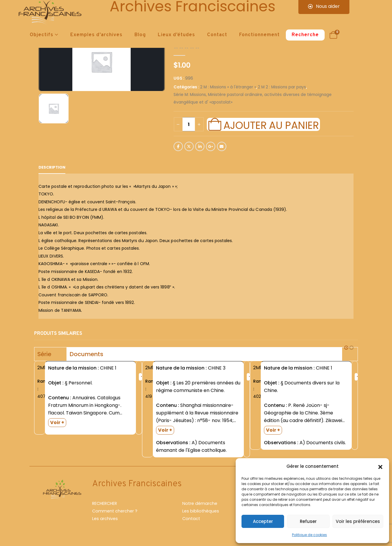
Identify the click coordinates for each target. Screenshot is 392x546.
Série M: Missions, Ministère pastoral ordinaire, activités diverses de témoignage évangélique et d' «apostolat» (253, 98)
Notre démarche (200, 503)
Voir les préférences (358, 521)
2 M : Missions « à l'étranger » (228, 87)
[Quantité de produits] (189, 124)
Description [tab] (52, 167)
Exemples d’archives (96, 35)
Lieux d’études (176, 35)
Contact (217, 35)
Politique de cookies (309, 535)
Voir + (57, 422)
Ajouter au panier (271, 125)
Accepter (263, 521)
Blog (140, 35)
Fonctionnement (259, 35)
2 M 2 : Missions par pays (282, 87)
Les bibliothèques (201, 511)
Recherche (305, 35)
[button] (380, 466)
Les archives (105, 519)
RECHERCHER (105, 503)
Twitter (189, 146)
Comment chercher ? (115, 511)
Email (222, 146)
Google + (211, 146)
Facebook (178, 146)
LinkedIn (200, 146)
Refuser (308, 521)
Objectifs (42, 35)
